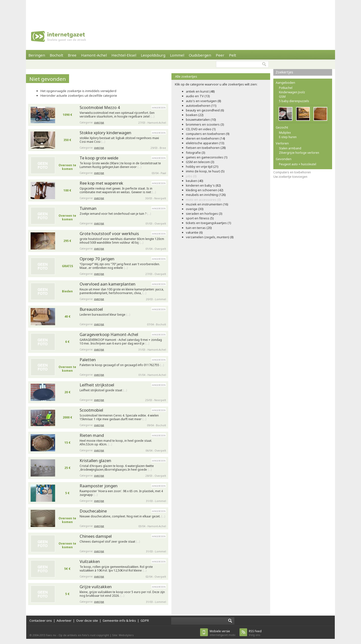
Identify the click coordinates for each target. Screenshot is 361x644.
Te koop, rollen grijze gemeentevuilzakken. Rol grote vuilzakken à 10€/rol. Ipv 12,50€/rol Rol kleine (116, 569)
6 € (67, 342)
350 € (67, 140)
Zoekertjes (284, 72)
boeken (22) (195, 115)
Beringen (37, 55)
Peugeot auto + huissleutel (298, 164)
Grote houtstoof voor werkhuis (109, 233)
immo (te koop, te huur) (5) (205, 171)
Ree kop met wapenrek (101, 183)
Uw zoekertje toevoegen (290, 177)
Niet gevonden (48, 79)
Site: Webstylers (123, 635)
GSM (282, 97)
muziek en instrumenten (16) (207, 204)
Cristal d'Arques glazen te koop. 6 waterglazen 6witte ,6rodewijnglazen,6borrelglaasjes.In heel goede (117, 468)
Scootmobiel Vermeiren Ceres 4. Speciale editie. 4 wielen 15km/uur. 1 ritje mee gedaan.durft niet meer (119, 417)
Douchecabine (93, 511)
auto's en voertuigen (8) (204, 101)
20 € (67, 392)
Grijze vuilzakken (96, 587)
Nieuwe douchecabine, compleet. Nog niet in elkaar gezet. (122, 516)
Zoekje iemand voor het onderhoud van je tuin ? (115, 214)
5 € (67, 493)
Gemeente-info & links (119, 620)
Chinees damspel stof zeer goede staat (110, 542)
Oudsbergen (200, 55)
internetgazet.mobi (223, 633)
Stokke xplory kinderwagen (105, 133)
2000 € (67, 417)
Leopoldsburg (153, 55)
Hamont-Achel (94, 55)
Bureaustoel (91, 309)
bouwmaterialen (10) (201, 119)
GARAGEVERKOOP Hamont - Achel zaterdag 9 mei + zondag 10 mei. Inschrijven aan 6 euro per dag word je (121, 342)
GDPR (145, 620)
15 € (67, 443)
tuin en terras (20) (199, 228)
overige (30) (195, 209)
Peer (220, 55)
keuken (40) (195, 181)
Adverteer (64, 620)
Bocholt (56, 55)
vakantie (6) (194, 232)
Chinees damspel (96, 536)
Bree (72, 55)
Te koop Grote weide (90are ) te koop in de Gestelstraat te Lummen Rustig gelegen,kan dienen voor (120, 165)
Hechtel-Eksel (124, 55)
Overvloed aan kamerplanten (108, 284)
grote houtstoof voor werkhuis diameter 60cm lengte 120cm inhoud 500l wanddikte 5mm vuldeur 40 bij (122, 241)
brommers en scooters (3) (205, 124)
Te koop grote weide (99, 158)
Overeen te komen (67, 167)
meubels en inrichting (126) (206, 195)
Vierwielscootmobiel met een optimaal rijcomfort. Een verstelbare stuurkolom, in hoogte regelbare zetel (117, 115)
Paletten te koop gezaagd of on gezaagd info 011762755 (122, 365)
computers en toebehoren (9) (208, 134)
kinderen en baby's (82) (203, 185)
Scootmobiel (91, 410)
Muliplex (285, 133)
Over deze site (87, 620)
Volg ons (255, 633)
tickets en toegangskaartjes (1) (209, 223)
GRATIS (67, 266)
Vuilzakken (90, 561)
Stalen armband (290, 148)
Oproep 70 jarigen (97, 259)
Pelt (233, 55)
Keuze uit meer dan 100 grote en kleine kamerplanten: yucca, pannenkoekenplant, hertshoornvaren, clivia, (122, 291)
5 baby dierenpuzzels (294, 101)
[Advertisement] (180, 11)
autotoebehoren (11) (201, 106)
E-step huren (288, 137)
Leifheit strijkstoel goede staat (103, 390)
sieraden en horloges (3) (204, 214)
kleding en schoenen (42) (205, 190)
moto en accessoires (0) (203, 200)
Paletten (88, 360)
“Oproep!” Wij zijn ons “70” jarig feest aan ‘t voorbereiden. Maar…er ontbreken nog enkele (120, 266)
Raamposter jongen (99, 486)
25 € (67, 468)
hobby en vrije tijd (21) (202, 167)
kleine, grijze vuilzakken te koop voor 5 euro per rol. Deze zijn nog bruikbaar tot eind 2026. (122, 594)
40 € (67, 316)
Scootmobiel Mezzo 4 (100, 107)
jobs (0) (191, 176)
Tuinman (88, 208)
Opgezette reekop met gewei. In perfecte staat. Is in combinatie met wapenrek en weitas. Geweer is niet (118, 190)
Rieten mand (92, 435)
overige (99, 122)
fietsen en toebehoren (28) (206, 148)
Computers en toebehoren (292, 172)
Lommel (177, 55)
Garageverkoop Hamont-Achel (109, 334)
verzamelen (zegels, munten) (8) (210, 237)
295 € (67, 241)
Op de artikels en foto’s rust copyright (84, 635)
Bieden (67, 291)
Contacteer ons (41, 620)
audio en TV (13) (198, 96)
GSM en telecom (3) (200, 162)
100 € (67, 190)
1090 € (67, 115)
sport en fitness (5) (200, 218)
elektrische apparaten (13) (205, 143)
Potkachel (286, 88)
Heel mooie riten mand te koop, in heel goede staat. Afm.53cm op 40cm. (116, 443)
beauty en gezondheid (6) (205, 110)
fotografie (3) (196, 153)
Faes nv (51, 635)
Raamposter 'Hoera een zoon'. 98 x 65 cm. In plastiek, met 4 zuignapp (121, 493)
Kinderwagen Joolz (292, 92)
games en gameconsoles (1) (207, 157)
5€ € (67, 569)
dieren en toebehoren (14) (205, 138)
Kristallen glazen (95, 460)
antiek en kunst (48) (200, 91)
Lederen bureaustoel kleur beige (105, 315)
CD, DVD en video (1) (201, 129)
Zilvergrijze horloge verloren (299, 153)
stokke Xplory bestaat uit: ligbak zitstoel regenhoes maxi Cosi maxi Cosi (119, 140)
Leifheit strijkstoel (97, 385)
